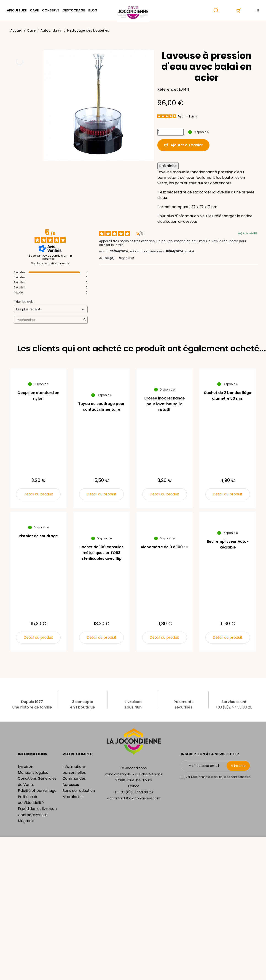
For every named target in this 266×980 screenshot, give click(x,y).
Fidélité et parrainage (37, 791)
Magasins (26, 821)
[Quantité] (171, 132)
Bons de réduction (79, 791)
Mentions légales (33, 772)
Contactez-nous (33, 815)
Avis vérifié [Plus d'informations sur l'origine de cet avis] (250, 233)
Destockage (74, 10)
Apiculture (17, 10)
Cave (34, 10)
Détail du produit (38, 494)
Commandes (74, 778)
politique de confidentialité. (232, 777)
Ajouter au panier (183, 145)
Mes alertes (73, 797)
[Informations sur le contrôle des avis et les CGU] (71, 256)
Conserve (51, 10)
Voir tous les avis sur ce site (50, 263)
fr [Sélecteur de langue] (254, 10)
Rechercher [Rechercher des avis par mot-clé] (48, 320)
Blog (93, 10)
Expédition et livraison (37, 809)
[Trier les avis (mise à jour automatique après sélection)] (51, 309)
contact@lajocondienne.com (136, 798)
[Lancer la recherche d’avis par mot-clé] (85, 320)
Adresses (71, 785)
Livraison (26, 767)
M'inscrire (238, 766)
